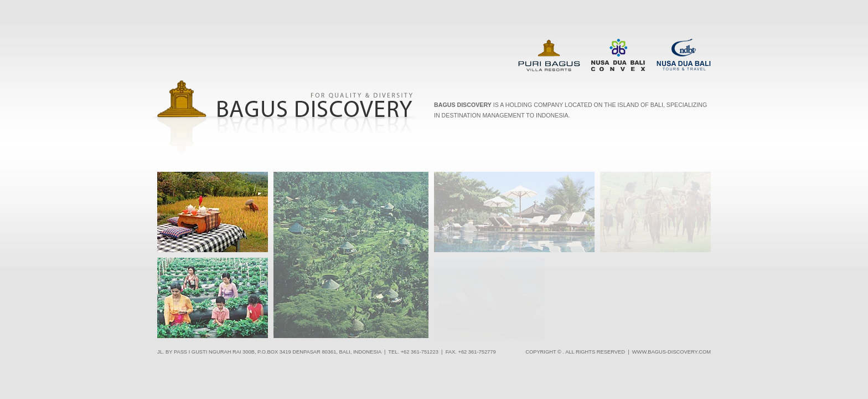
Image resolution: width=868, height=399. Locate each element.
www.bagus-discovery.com (671, 352)
